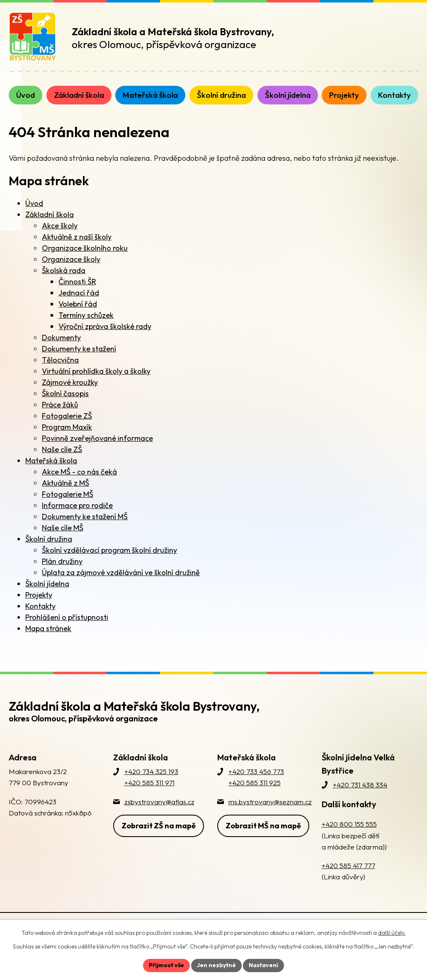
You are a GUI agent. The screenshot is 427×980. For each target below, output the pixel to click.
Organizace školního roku (85, 248)
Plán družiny (62, 561)
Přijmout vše (166, 965)
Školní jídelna (47, 584)
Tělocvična (60, 360)
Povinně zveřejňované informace (97, 438)
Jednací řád (79, 293)
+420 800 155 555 (349, 824)
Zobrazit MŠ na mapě (263, 826)
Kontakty (40, 606)
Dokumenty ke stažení (79, 349)
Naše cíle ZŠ (62, 449)
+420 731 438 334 (360, 785)
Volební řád (78, 304)
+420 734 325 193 (151, 771)
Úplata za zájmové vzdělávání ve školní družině (121, 572)
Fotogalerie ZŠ (67, 416)
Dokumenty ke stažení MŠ (85, 517)
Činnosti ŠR (77, 282)
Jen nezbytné (216, 965)
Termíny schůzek (86, 315)
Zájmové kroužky (70, 382)
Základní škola (50, 214)
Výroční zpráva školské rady (105, 326)
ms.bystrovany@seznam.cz (270, 802)
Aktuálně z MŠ (66, 483)
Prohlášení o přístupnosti (67, 617)
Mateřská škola (51, 461)
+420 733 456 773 (256, 771)
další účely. (392, 933)
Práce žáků (60, 405)
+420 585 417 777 (348, 865)
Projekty (39, 595)
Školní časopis (65, 393)
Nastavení (263, 965)
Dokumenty (61, 338)
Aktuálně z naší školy (77, 237)
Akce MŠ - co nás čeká (79, 472)
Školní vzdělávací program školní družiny (109, 550)
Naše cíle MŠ (63, 528)
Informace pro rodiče (77, 505)
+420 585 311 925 (255, 783)
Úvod (34, 203)
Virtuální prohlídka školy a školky (96, 371)
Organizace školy (71, 259)
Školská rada (64, 270)
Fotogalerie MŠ (68, 494)
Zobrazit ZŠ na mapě (159, 826)
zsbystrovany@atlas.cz (159, 802)
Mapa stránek (48, 628)
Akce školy (60, 226)
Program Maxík (67, 427)
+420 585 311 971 (149, 783)
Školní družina (49, 539)
